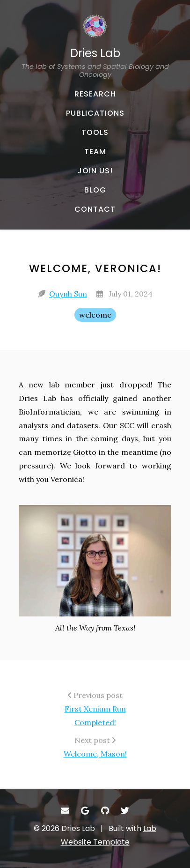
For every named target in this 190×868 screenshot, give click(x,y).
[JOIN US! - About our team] (95, 171)
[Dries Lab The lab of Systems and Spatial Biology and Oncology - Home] (95, 46)
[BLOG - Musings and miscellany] (95, 190)
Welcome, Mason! (95, 754)
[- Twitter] (125, 811)
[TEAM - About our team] (95, 152)
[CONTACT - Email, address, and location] (95, 209)
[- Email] (65, 811)
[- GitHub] (105, 811)
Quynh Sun (68, 294)
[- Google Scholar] (85, 811)
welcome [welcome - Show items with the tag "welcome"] (95, 315)
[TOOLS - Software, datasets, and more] (95, 133)
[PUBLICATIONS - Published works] (95, 113)
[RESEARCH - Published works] (95, 94)
